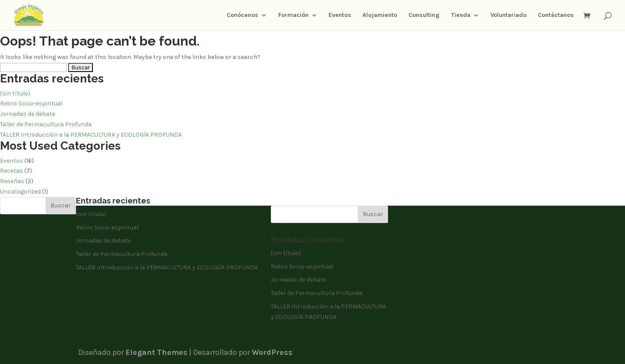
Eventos (340, 15)
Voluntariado (508, 15)
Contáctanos (556, 15)
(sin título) (15, 93)
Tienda (461, 15)
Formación (293, 15)
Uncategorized (20, 192)
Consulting (424, 15)
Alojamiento (380, 15)
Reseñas (12, 181)
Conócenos (242, 15)
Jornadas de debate (28, 114)
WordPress (272, 352)
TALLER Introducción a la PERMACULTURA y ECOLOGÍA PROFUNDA (91, 135)
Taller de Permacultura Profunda (46, 124)
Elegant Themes (156, 352)
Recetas (12, 171)
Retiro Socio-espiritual (31, 103)
